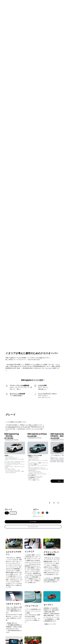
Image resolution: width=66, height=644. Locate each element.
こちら (49, 368)
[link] (33, 522)
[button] (50, 503)
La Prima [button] (13, 513)
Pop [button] (7, 513)
